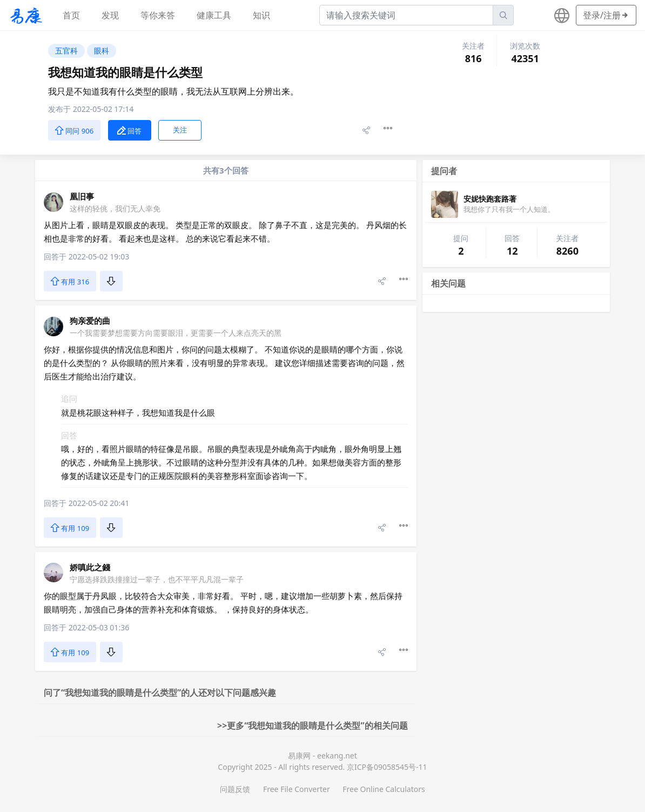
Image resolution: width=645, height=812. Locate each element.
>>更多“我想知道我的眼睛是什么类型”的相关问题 (313, 726)
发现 (110, 15)
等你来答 (158, 15)
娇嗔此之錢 (90, 567)
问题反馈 (235, 789)
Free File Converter (297, 789)
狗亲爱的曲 (90, 321)
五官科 (66, 51)
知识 (261, 15)
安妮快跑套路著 (490, 199)
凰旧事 (82, 196)
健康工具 (214, 15)
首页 (71, 15)
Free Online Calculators (384, 789)
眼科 (102, 51)
